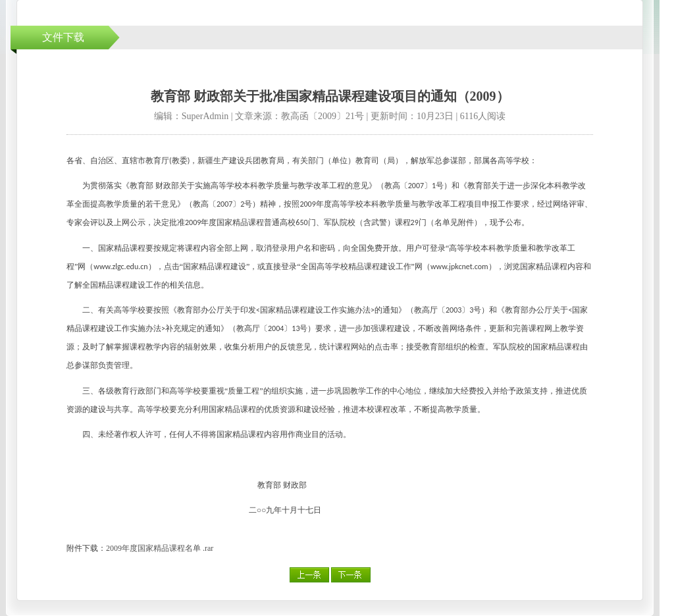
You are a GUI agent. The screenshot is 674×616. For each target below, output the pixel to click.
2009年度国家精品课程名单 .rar (160, 548)
